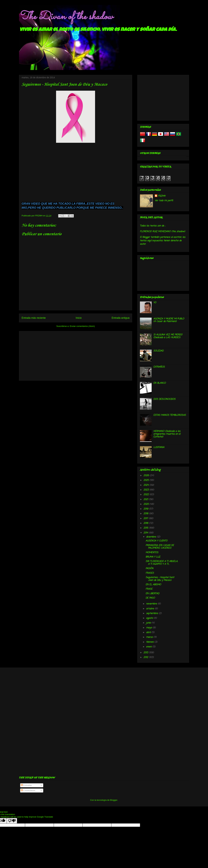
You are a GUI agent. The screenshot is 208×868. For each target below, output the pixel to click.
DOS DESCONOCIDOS (164, 399)
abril (149, 633)
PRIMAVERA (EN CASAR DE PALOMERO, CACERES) (160, 547)
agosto (150, 618)
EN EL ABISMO (153, 585)
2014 (146, 533)
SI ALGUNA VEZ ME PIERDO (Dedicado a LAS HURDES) (168, 336)
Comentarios (28, 790)
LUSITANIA (159, 447)
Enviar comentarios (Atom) (82, 326)
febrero (150, 642)
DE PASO (150, 598)
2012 (146, 657)
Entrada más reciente (34, 318)
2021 (146, 500)
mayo (149, 628)
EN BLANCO (160, 383)
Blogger (114, 800)
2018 (146, 514)
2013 (146, 653)
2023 (146, 490)
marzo (150, 637)
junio (149, 623)
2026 (147, 476)
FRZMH (162, 196)
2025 (146, 480)
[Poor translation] (12, 821)
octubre (150, 609)
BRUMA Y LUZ (153, 557)
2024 (146, 485)
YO (155, 303)
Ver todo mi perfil (164, 201)
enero (149, 647)
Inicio (79, 318)
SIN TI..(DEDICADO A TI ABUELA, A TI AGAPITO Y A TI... (162, 563)
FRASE (149, 589)
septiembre (152, 613)
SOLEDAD (158, 351)
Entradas (26, 785)
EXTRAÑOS (159, 367)
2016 (146, 523)
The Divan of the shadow (66, 17)
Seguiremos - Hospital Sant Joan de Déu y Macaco (160, 579)
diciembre (151, 537)
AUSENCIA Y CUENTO (156, 541)
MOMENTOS (152, 553)
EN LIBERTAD (152, 594)
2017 (146, 519)
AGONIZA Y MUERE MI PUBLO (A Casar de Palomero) (169, 320)
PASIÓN (149, 569)
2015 (146, 528)
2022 (146, 495)
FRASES (150, 573)
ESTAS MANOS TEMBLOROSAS (170, 415)
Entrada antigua (121, 318)
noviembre (152, 604)
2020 (146, 504)
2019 (146, 509)
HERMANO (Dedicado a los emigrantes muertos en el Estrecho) (167, 434)
